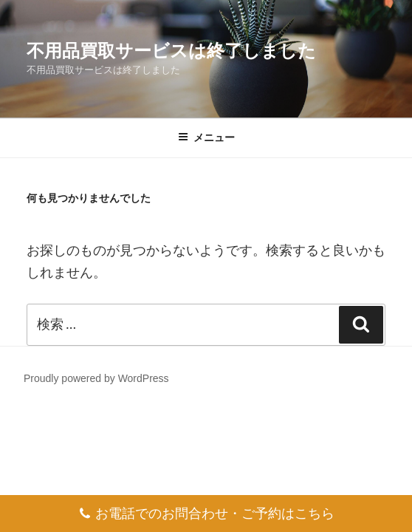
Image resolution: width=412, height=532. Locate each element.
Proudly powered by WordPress (96, 378)
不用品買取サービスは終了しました (171, 51)
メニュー (206, 137)
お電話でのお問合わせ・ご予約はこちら (206, 509)
